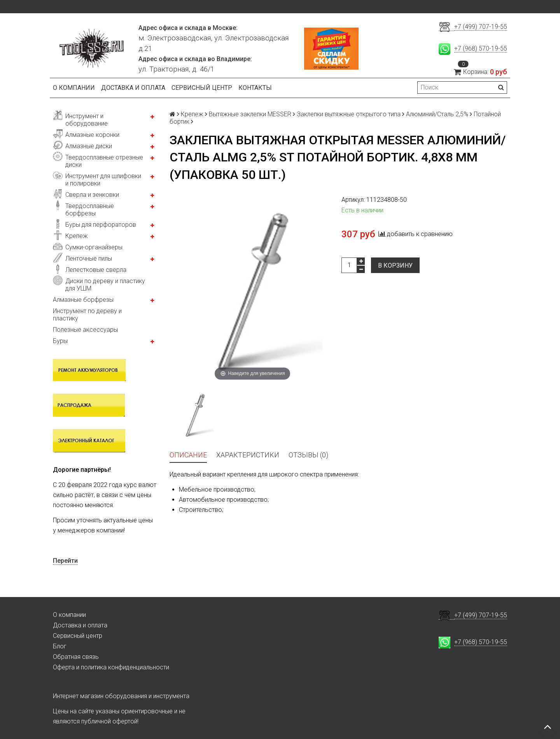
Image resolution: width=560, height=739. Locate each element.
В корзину (395, 265)
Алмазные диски (89, 146)
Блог (60, 646)
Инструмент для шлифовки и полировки (103, 180)
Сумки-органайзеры (94, 247)
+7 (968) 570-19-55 (481, 48)
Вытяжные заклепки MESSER (250, 114)
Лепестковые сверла (96, 270)
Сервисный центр (202, 88)
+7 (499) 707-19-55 (481, 27)
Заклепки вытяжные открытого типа (349, 114)
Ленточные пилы (89, 258)
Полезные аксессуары (85, 330)
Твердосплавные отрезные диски (104, 161)
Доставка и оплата (133, 88)
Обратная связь (76, 657)
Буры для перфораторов (101, 225)
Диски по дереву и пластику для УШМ (105, 285)
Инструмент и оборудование (87, 120)
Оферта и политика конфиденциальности (111, 667)
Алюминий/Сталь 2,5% (437, 114)
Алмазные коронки (92, 135)
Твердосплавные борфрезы (90, 210)
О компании (74, 88)
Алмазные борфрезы (83, 300)
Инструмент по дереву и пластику (87, 315)
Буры (60, 341)
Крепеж (77, 236)
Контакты (255, 88)
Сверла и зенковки (92, 195)
